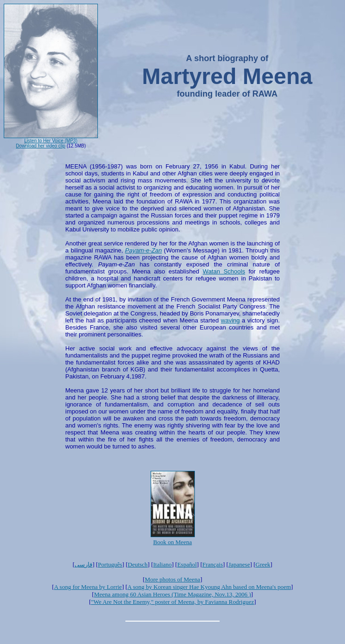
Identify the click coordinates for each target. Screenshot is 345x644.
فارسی (83, 564)
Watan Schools (224, 271)
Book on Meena (172, 542)
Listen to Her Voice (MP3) (51, 141)
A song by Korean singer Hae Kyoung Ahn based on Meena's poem (209, 587)
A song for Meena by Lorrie (88, 587)
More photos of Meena (173, 579)
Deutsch (138, 564)
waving (230, 320)
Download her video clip (41, 146)
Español (187, 564)
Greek (263, 564)
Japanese (239, 564)
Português (110, 564)
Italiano (163, 564)
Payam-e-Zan (143, 250)
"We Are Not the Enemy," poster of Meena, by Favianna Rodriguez (172, 602)
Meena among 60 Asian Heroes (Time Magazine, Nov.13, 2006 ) (173, 594)
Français (213, 564)
